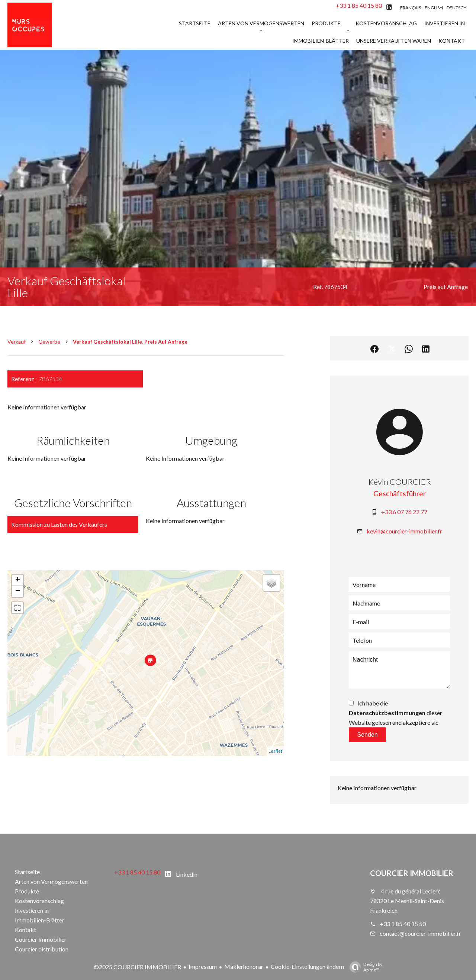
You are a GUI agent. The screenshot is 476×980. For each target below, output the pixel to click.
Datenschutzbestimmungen (387, 713)
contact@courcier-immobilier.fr (420, 933)
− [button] (18, 591)
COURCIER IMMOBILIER (412, 873)
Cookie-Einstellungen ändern (307, 966)
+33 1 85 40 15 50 (403, 924)
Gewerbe (49, 342)
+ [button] (18, 580)
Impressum (203, 966)
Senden (367, 735)
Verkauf (17, 342)
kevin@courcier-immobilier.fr (404, 531)
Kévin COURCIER (400, 482)
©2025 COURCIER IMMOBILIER (137, 967)
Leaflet (275, 751)
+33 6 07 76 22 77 (404, 512)
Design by (364, 967)
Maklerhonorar (244, 966)
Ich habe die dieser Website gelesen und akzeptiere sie (395, 713)
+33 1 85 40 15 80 (359, 5)
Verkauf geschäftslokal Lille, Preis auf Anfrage (130, 342)
